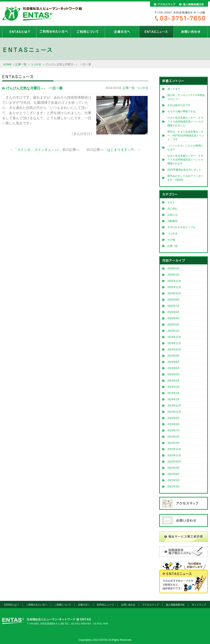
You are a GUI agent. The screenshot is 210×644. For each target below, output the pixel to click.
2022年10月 (174, 462)
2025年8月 (173, 300)
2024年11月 (174, 343)
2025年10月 (174, 293)
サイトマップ (199, 605)
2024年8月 (173, 362)
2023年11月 (174, 412)
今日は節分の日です (179, 105)
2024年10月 (174, 349)
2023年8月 (173, 424)
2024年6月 (173, 368)
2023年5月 (173, 437)
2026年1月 (173, 275)
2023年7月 (173, 430)
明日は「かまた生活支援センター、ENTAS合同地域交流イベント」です (186, 136)
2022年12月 (174, 449)
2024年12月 (174, 337)
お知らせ (172, 215)
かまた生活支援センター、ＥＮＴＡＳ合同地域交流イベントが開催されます (185, 160)
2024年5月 (173, 374)
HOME (7, 64)
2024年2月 (173, 393)
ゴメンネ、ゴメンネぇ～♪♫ (38, 150)
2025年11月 (174, 287)
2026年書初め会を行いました (184, 170)
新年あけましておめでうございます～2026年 (185, 178)
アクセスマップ (151, 605)
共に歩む (172, 209)
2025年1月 (173, 331)
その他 (171, 240)
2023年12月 (174, 406)
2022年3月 (173, 487)
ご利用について (88, 32)
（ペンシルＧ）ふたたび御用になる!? (185, 148)
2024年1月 (173, 399)
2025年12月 (174, 281)
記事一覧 (21, 64)
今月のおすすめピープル (181, 227)
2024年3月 (173, 387)
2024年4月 (173, 381)
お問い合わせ (191, 32)
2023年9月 (173, 418)
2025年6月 (173, 312)
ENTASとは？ (19, 32)
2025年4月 (173, 318)
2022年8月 (173, 474)
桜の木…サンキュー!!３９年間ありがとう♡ (186, 97)
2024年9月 (173, 356)
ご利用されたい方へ (54, 32)
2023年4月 (173, 443)
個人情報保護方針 (175, 605)
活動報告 (172, 221)
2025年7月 (173, 306)
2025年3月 (173, 325)
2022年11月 (174, 455)
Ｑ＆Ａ (171, 202)
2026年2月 (173, 269)
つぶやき (36, 64)
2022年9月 (173, 468)
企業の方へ (122, 32)
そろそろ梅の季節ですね (181, 111)
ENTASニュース (156, 32)
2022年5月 (173, 480)
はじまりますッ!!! (120, 150)
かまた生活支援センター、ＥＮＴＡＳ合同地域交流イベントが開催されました (185, 122)
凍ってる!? (174, 89)
